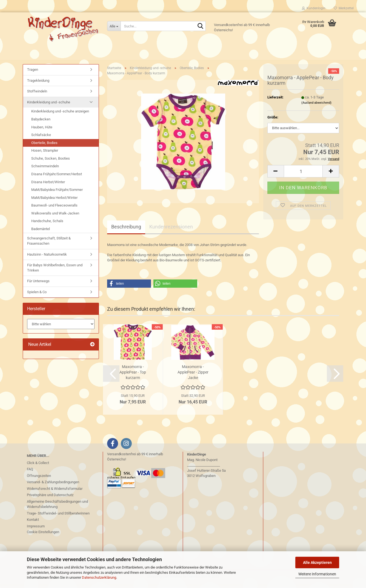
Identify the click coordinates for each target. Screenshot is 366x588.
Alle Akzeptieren (317, 562)
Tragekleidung (38, 85)
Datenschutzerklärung (99, 577)
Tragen (33, 74)
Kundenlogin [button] (314, 8)
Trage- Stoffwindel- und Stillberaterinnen (58, 517)
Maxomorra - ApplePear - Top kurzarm (133, 377)
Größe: (273, 122)
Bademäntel (41, 233)
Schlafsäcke (41, 139)
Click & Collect (38, 467)
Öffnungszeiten (39, 480)
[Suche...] (114, 26)
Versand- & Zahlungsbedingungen (53, 486)
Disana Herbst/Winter (48, 186)
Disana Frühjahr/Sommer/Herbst (57, 178)
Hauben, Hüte (42, 131)
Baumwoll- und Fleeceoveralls (54, 210)
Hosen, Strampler (45, 155)
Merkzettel (344, 8)
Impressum (36, 530)
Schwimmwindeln (45, 170)
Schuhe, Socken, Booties (51, 163)
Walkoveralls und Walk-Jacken (55, 218)
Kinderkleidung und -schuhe (49, 107)
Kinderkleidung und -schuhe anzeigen (60, 116)
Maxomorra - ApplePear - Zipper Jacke (193, 377)
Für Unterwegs (38, 285)
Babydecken (41, 124)
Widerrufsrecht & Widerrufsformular (55, 493)
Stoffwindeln (37, 96)
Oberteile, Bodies (44, 147)
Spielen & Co (37, 296)
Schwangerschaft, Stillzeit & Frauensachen (49, 245)
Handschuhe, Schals (47, 225)
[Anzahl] (303, 176)
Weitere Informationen (317, 574)
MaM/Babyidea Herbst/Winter (54, 202)
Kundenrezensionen (171, 231)
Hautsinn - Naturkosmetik (47, 258)
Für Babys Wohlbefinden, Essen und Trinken (55, 272)
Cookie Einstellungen (43, 536)
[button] (276, 176)
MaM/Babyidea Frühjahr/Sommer (57, 194)
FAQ (30, 473)
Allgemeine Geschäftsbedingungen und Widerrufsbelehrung (57, 508)
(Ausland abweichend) (316, 107)
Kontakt (33, 524)
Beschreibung (126, 231)
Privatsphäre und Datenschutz (50, 499)
